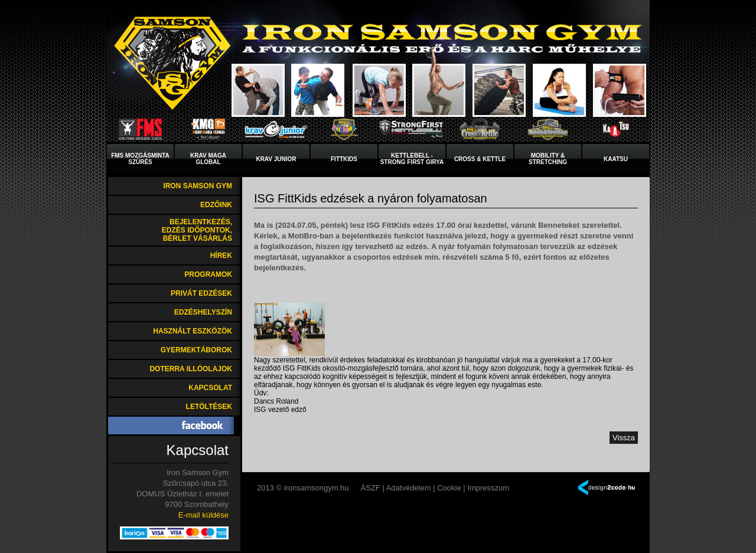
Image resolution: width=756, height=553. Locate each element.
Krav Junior (276, 159)
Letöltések (209, 407)
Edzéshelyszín (203, 312)
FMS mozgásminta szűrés (140, 159)
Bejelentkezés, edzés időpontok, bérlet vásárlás (197, 230)
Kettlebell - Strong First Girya (412, 159)
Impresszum (488, 488)
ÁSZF (371, 488)
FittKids (344, 159)
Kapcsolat (210, 388)
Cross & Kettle (480, 159)
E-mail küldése (203, 515)
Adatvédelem (409, 488)
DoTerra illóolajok (191, 369)
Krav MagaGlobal (208, 159)
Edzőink (216, 205)
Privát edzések (201, 293)
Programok (208, 274)
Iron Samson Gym (198, 186)
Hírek (221, 256)
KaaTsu (616, 159)
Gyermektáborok (196, 350)
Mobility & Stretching (548, 159)
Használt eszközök (193, 331)
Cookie (449, 488)
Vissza (624, 438)
